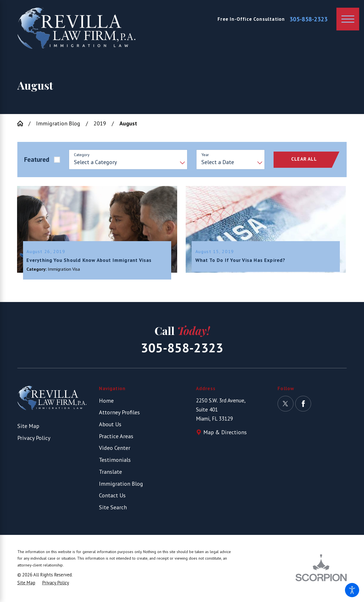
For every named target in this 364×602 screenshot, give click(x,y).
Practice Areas (116, 437)
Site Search (113, 509)
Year (205, 155)
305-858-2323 (309, 19)
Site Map (28, 428)
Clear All (304, 159)
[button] (352, 590)
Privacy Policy (34, 439)
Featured (37, 159)
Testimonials (115, 461)
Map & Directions (225, 434)
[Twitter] (285, 405)
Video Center (115, 449)
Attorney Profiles (119, 414)
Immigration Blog (58, 123)
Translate (110, 473)
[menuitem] (134, 402)
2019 (100, 123)
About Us (110, 426)
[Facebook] (303, 405)
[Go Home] (23, 123)
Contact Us (112, 497)
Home (106, 402)
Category (82, 155)
